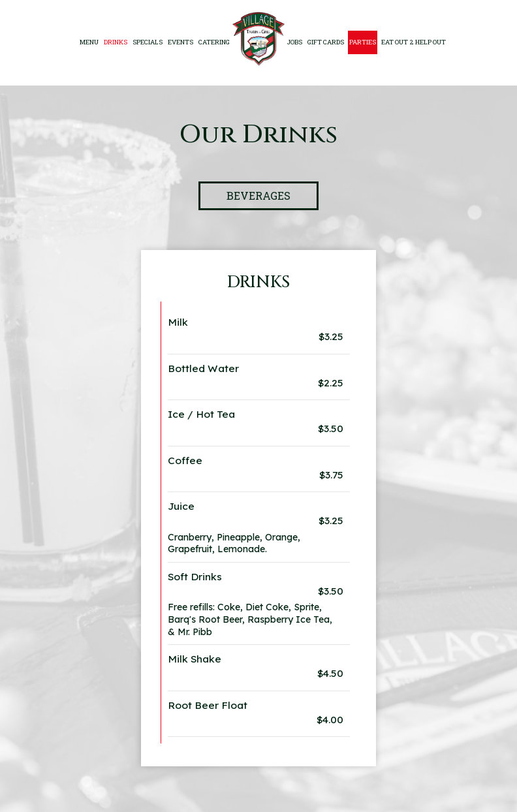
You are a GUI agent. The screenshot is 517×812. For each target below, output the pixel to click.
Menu (89, 42)
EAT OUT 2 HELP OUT (414, 42)
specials (148, 42)
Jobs (295, 42)
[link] (258, 39)
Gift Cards (326, 42)
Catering (214, 42)
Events (180, 42)
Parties (363, 42)
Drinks (116, 42)
